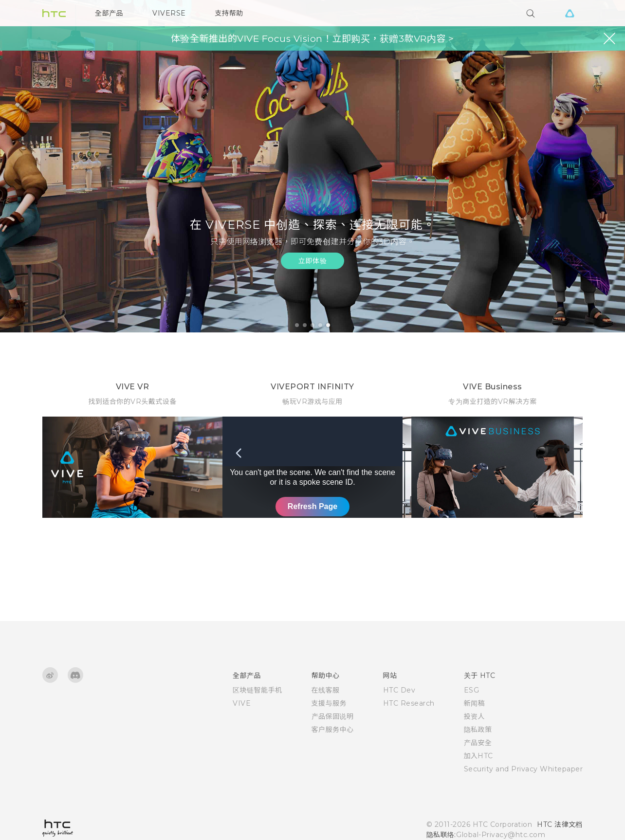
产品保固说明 (333, 716)
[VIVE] (570, 13)
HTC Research (409, 703)
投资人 (475, 716)
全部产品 (109, 13)
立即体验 (312, 261)
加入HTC (479, 756)
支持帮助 (229, 13)
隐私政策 (478, 730)
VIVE (242, 703)
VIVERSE (169, 13)
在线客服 (326, 690)
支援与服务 (329, 703)
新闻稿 (475, 703)
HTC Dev (399, 690)
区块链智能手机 (257, 690)
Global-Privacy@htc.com (501, 835)
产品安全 (478, 743)
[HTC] (54, 13)
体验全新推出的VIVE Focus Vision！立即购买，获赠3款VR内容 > (312, 39)
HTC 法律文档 (560, 824)
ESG (472, 690)
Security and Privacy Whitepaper (524, 769)
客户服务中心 (333, 730)
